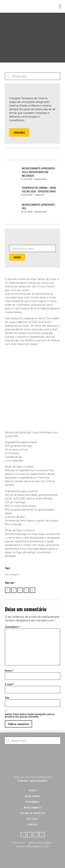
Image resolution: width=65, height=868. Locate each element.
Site (7, 698)
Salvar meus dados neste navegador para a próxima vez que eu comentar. (30, 715)
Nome (9, 671)
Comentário (12, 627)
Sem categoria (12, 574)
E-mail (9, 684)
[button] (60, 6)
